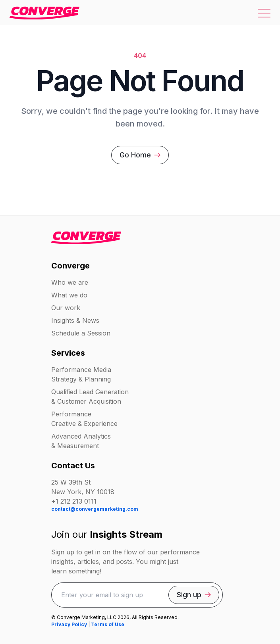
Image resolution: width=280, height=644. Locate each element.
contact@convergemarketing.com (95, 509)
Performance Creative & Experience (84, 419)
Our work (66, 308)
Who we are (70, 282)
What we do (69, 295)
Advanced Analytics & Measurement (81, 441)
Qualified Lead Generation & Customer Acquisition (90, 397)
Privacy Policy (69, 624)
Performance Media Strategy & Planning (81, 374)
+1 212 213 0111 (74, 501)
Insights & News (75, 320)
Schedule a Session (81, 333)
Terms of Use (108, 624)
